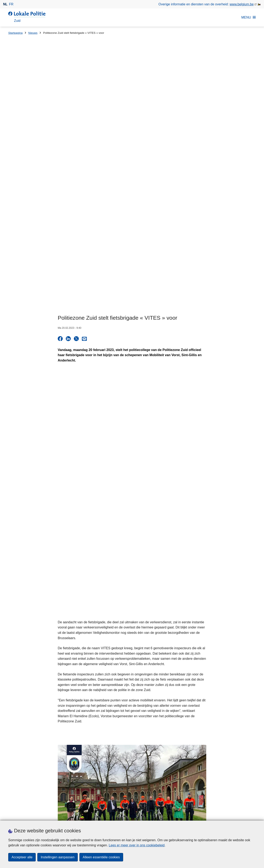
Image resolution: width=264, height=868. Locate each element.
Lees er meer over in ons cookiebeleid (137, 845)
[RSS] (253, 815)
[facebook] (221, 815)
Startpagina (15, 33)
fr (11, 4)
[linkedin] (245, 815)
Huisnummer (81, 760)
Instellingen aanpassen (58, 857)
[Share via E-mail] (84, 123)
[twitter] (229, 815)
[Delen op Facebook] (60, 123)
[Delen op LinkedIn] (68, 123)
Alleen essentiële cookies (101, 857)
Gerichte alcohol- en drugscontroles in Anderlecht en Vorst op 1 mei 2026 (199, 743)
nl (5, 4)
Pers (68, 816)
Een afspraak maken (23, 816)
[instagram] (237, 815)
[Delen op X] (76, 123)
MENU (249, 17)
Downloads (53, 816)
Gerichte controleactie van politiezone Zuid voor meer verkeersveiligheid (198, 757)
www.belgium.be (242, 4)
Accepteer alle (22, 857)
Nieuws (33, 33)
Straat (13, 760)
